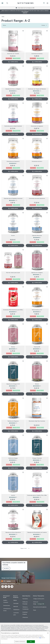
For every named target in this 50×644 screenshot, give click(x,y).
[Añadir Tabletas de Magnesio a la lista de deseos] (23, 398)
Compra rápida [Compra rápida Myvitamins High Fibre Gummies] (37, 431)
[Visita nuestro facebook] (6, 587)
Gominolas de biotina (37, 54)
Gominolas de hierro (37, 161)
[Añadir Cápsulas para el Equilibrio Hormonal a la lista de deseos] (23, 176)
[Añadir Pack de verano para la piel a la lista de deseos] (23, 250)
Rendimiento (16, 610)
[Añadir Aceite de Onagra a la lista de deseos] (23, 435)
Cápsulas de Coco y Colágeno (13, 89)
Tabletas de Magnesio (13, 421)
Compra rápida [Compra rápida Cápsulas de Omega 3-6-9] (13, 394)
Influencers (25, 617)
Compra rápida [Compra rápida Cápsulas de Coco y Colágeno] (13, 99)
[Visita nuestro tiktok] (9, 587)
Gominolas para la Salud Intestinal (13, 126)
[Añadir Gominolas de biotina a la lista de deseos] (47, 31)
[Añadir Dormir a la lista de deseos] (23, 213)
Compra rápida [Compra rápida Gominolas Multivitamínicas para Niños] (13, 320)
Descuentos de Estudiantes (40, 607)
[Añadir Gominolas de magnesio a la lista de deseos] (47, 103)
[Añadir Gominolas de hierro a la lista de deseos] (47, 139)
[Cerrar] (48, 633)
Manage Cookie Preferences (9, 578)
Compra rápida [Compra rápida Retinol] (37, 394)
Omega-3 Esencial (37, 458)
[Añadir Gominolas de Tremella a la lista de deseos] (23, 31)
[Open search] (7, 3)
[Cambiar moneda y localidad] (25, 581)
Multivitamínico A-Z (37, 310)
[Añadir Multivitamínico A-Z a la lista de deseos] (47, 287)
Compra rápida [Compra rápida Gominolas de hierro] (37, 171)
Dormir (13, 236)
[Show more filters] (4, 25)
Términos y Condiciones (25, 608)
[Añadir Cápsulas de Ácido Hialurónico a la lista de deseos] (23, 510)
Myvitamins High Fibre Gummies (37, 421)
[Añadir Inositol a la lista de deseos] (23, 472)
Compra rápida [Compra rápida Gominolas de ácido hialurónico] (37, 208)
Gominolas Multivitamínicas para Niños (13, 310)
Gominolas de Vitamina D (13, 161)
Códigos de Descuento (39, 599)
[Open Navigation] (2, 3)
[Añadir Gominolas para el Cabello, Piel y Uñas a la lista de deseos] (47, 472)
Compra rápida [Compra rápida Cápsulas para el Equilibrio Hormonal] (13, 208)
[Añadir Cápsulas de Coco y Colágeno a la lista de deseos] (23, 66)
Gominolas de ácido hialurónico (37, 198)
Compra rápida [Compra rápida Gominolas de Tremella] (13, 62)
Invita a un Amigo (39, 603)
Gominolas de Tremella (13, 54)
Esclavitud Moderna (25, 613)
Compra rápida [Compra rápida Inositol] (13, 505)
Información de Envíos (7, 610)
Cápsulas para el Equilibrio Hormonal (13, 198)
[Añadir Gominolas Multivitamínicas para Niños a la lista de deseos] (23, 287)
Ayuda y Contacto (6, 601)
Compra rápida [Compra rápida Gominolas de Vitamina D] (13, 171)
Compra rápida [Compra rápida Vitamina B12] (37, 357)
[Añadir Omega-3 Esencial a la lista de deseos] (47, 435)
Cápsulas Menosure (37, 236)
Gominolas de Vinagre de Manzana (37, 89)
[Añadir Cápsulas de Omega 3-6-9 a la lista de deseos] (23, 361)
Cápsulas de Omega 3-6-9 (13, 384)
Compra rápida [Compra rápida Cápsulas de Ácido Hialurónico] (13, 542)
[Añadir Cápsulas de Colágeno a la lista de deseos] (47, 250)
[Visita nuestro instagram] (3, 587)
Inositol (13, 495)
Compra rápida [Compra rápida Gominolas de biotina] (37, 62)
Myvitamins (25, 599)
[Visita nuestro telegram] (12, 587)
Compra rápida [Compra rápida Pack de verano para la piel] (13, 283)
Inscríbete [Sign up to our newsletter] (6, 568)
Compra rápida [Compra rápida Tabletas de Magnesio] (13, 431)
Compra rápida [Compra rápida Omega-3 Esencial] (37, 468)
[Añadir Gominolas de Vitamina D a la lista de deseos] (23, 139)
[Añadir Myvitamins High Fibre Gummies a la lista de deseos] (47, 398)
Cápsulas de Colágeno (37, 273)
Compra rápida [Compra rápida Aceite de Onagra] (13, 468)
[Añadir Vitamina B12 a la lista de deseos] (47, 324)
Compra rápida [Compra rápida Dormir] (13, 246)
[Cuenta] (44, 3)
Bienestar (16, 606)
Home (3, 17)
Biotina (13, 347)
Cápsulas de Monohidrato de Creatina (37, 532)
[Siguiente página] (29, 548)
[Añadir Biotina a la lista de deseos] (23, 324)
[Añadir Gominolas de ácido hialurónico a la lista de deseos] (47, 176)
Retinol (37, 384)
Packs (35, 610)
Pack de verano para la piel (13, 273)
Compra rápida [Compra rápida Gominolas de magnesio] (37, 134)
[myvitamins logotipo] (26, 3)
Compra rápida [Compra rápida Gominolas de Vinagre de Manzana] (37, 99)
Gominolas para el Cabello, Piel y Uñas (37, 495)
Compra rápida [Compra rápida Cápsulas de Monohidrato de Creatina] (37, 542)
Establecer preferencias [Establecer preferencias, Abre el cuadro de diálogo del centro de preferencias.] (20, 642)
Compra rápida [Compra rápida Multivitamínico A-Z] (37, 320)
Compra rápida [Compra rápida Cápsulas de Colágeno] (37, 283)
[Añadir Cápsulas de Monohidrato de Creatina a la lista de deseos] (47, 510)
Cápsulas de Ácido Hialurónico (13, 532)
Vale (31, 642)
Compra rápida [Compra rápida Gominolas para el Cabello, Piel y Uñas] (37, 505)
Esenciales (16, 603)
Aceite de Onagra (13, 458)
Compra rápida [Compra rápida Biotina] (13, 357)
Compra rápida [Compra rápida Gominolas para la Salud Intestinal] (13, 134)
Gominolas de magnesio (37, 126)
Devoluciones (7, 605)
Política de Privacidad (25, 603)
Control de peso (16, 614)
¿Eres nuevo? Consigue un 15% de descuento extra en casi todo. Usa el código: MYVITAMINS (25, 12)
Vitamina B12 (37, 347)
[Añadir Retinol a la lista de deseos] (47, 361)
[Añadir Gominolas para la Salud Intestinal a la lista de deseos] (23, 103)
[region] (25, 637)
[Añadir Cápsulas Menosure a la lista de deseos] (47, 213)
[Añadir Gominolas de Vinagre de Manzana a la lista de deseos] (47, 66)
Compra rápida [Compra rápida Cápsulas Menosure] (37, 246)
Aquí (40, 638)
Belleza (15, 600)
